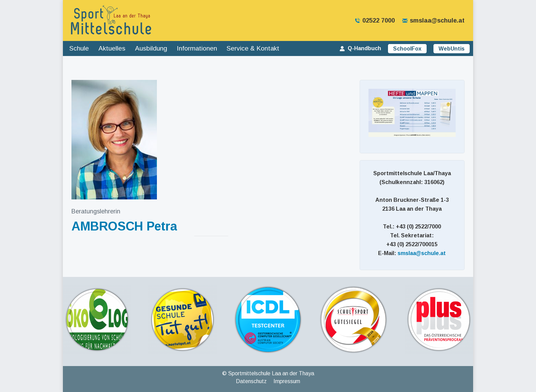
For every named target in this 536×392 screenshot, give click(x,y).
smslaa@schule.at (433, 20)
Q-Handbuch (360, 48)
